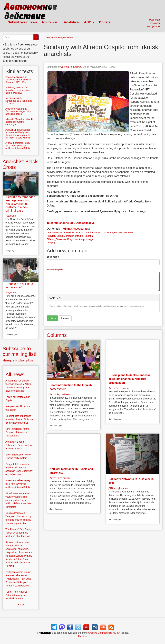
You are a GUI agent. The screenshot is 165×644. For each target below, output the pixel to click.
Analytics (71, 22)
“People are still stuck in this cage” (20, 286)
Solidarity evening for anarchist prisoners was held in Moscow (18, 90)
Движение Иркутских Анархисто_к (74, 239)
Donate (105, 22)
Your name (53, 257)
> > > (21, 605)
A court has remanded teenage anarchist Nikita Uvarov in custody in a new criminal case (20, 204)
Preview (65, 318)
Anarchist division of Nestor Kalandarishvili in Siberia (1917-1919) (18, 80)
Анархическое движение (60, 37)
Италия (79, 236)
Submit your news (22, 22)
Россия (70, 236)
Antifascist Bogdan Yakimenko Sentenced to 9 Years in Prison (19, 445)
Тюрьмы (128, 232)
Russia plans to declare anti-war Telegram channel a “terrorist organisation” (129, 379)
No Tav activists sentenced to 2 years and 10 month (19, 101)
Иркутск (51, 236)
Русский (51, 243)
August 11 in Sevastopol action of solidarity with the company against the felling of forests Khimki (18, 134)
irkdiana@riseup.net (74, 229)
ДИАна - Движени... (72, 67)
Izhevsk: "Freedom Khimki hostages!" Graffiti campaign (19, 122)
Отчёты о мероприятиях (88, 232)
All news (15, 374)
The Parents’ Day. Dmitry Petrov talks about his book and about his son (19, 533)
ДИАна (50, 239)
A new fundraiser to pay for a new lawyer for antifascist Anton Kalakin (18, 146)
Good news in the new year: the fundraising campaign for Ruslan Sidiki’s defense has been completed (19, 500)
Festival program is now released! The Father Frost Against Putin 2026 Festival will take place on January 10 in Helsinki (19, 579)
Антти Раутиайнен (60, 394)
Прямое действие (113, 232)
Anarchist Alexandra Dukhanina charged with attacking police (18, 111)
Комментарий (55, 269)
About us (82, 636)
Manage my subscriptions (18, 361)
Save (52, 318)
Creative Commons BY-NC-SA (104, 633)
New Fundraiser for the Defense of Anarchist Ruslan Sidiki (17, 432)
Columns (57, 335)
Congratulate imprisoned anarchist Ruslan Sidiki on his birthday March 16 (19, 419)
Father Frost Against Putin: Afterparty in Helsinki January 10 (16, 595)
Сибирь (61, 236)
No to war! (50, 22)
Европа (89, 236)
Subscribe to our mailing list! (20, 351)
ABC (89, 22)
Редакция (11, 216)
